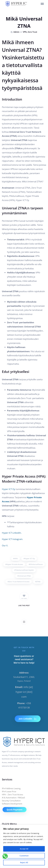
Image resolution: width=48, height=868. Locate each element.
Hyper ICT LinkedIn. (12, 533)
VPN (25, 32)
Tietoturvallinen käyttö (25, 570)
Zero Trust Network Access (19, 582)
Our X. (5, 545)
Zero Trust (32, 32)
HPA (16, 558)
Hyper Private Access (15, 564)
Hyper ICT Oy (9, 489)
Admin (16, 32)
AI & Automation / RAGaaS (13, 798)
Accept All (24, 849)
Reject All (24, 862)
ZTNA (38, 582)
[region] (24, 846)
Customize (24, 856)
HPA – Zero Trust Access (12, 794)
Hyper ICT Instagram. (12, 539)
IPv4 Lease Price (9, 791)
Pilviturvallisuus (36, 564)
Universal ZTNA (25, 576)
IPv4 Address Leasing (11, 788)
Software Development (12, 804)
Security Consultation (11, 801)
